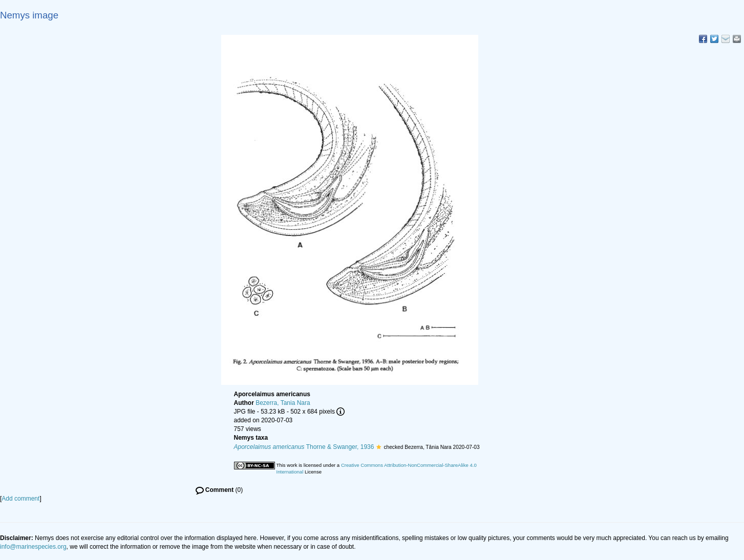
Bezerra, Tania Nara (283, 403)
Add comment (20, 499)
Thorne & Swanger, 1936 (304, 447)
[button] (379, 447)
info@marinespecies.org (33, 547)
